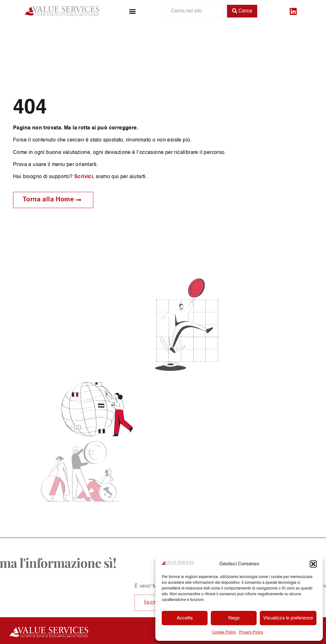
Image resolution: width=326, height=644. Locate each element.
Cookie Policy (224, 633)
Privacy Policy (251, 633)
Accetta (185, 618)
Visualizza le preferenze (288, 618)
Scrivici (84, 177)
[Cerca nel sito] (195, 11)
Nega (234, 618)
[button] (313, 564)
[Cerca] (242, 11)
